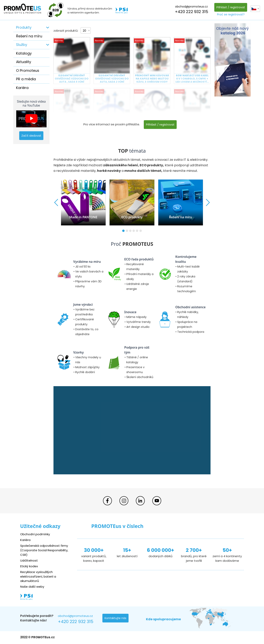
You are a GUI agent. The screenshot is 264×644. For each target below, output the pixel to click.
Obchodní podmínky (35, 534)
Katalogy (24, 53)
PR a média (26, 79)
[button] (123, 231)
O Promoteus (28, 70)
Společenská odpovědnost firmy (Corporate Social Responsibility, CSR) (44, 550)
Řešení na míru (29, 36)
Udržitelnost (29, 560)
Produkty (24, 27)
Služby (22, 45)
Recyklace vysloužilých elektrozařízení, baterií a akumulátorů (38, 576)
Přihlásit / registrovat (231, 7)
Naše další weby (32, 587)
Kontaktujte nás (115, 618)
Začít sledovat (31, 136)
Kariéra (22, 88)
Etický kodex (29, 566)
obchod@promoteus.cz (191, 7)
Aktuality (24, 62)
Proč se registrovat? (231, 14)
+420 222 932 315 (192, 12)
